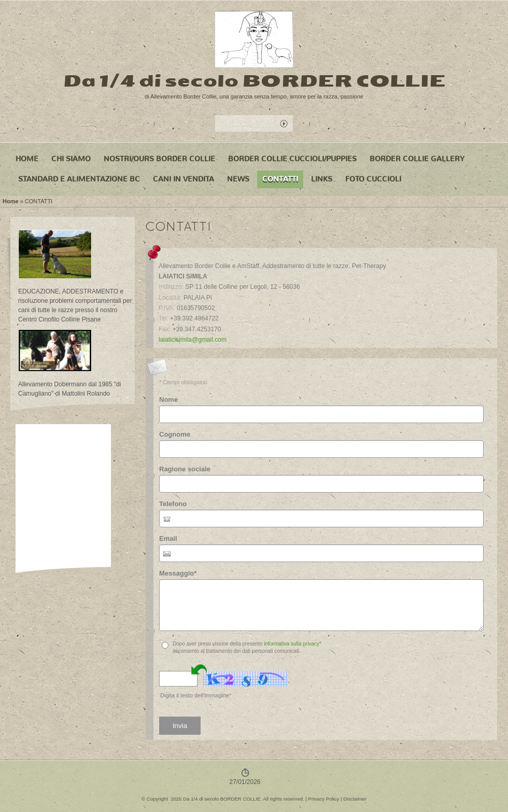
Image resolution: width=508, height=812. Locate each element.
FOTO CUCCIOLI (373, 179)
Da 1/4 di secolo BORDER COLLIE (254, 81)
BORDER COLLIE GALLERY (417, 159)
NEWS (238, 179)
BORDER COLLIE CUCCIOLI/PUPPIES (292, 159)
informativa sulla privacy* (293, 644)
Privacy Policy (324, 799)
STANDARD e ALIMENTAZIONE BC (79, 179)
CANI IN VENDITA (184, 179)
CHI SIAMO (71, 159)
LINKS (322, 179)
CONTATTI (280, 179)
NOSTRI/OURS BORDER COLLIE (159, 159)
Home (27, 159)
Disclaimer (355, 799)
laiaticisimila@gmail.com (193, 340)
